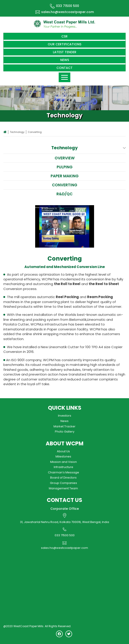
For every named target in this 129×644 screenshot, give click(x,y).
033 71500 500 (64, 6)
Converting (65, 185)
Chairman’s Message (63, 472)
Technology (17, 132)
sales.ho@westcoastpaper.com (64, 12)
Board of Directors (63, 478)
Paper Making (65, 176)
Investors (65, 416)
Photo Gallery (65, 432)
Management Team (63, 488)
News (65, 60)
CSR (64, 36)
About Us (63, 451)
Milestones (63, 456)
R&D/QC (64, 194)
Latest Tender (65, 52)
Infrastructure (63, 467)
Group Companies (63, 483)
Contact (64, 68)
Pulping (65, 167)
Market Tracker (64, 426)
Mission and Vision (63, 462)
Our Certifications (64, 44)
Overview (65, 158)
